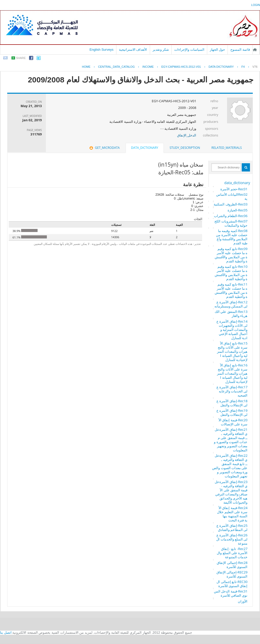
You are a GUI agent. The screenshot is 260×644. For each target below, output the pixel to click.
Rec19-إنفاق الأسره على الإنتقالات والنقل (232, 413)
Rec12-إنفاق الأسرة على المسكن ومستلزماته (231, 304)
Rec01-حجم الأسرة (234, 189)
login (256, 5)
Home (86, 67)
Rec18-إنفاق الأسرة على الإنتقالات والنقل (232, 403)
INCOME (148, 67)
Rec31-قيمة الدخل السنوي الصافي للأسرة (231, 593)
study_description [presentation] (185, 148)
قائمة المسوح (240, 50)
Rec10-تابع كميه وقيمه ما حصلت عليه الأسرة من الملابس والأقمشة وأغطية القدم (231, 273)
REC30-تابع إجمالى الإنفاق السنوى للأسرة (232, 584)
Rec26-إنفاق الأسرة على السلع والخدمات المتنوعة (232, 539)
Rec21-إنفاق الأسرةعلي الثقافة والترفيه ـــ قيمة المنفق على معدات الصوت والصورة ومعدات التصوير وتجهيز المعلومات (231, 440)
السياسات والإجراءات (189, 50)
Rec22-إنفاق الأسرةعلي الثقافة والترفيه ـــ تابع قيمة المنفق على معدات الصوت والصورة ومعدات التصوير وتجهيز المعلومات (230, 466)
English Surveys (102, 50)
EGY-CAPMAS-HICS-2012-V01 (181, 67)
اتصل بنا (6, 633)
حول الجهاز (218, 50)
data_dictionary (237, 183)
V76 (255, 67)
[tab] (227, 148)
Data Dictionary (221, 67)
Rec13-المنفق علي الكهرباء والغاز (231, 314)
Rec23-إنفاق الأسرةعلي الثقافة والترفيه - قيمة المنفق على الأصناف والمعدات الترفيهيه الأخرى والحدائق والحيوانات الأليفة (231, 492)
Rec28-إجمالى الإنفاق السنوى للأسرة (232, 565)
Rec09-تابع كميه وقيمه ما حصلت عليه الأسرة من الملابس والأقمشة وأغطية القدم (231, 255)
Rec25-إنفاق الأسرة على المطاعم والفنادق (232, 528)
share (21, 58)
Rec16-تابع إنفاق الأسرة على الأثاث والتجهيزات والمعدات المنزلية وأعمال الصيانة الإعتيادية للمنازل (232, 373)
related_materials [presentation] (227, 148)
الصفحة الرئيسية (255, 50)
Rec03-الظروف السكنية (231, 204)
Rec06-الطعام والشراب (231, 216)
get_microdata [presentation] (104, 148)
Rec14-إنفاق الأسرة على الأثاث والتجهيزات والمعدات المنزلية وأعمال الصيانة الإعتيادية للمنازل (232, 330)
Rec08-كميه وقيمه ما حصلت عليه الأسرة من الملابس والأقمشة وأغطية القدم (232, 237)
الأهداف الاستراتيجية (133, 50)
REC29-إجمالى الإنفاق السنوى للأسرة (232, 574)
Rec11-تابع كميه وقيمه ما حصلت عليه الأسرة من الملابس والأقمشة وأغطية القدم (231, 290)
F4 (243, 67)
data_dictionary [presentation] (145, 148)
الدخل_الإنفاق (187, 135)
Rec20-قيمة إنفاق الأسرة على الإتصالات (233, 422)
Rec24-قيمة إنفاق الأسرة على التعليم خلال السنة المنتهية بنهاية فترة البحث (232, 514)
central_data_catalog (116, 67)
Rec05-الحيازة (238, 210)
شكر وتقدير (161, 50)
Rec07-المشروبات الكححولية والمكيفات (231, 223)
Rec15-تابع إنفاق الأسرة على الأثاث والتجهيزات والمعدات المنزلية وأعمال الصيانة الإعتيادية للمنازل (232, 351)
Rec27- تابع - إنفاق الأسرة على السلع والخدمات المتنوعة (232, 553)
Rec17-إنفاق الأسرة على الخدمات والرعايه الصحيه (232, 391)
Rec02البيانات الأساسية (232, 196)
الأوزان (243, 601)
